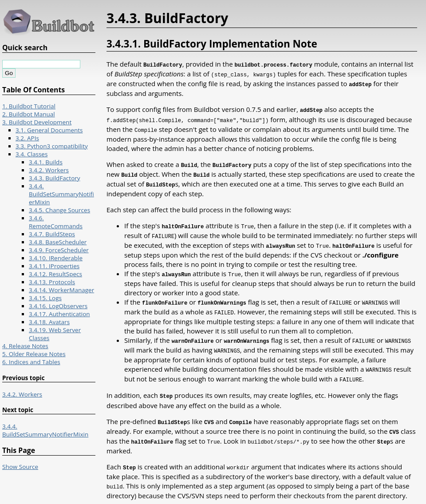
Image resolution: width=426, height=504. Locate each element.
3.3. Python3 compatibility (52, 146)
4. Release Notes (25, 346)
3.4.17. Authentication (59, 314)
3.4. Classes (32, 154)
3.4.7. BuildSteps (52, 234)
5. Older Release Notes (34, 354)
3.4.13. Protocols (52, 282)
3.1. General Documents (49, 130)
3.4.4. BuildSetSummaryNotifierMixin (61, 194)
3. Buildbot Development (37, 122)
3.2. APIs (27, 138)
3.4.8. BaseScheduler (58, 242)
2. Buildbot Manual (29, 114)
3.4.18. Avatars (49, 322)
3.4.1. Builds (46, 162)
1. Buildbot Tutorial (29, 106)
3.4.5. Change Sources (59, 210)
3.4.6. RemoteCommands (56, 222)
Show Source (20, 467)
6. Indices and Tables (31, 362)
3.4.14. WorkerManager (61, 290)
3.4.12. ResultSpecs (55, 274)
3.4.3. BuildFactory (55, 178)
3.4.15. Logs (45, 298)
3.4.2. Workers (49, 170)
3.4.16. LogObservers (58, 306)
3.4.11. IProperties (54, 266)
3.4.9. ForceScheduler (59, 250)
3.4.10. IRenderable (56, 258)
